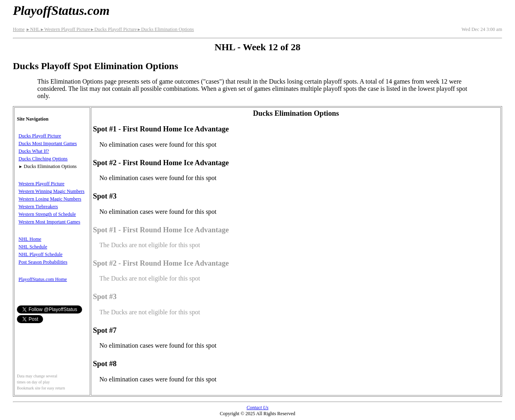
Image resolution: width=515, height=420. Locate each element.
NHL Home (30, 239)
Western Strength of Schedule (47, 214)
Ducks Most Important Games (48, 143)
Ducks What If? (34, 151)
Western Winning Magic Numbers (51, 191)
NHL (33, 29)
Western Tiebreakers (38, 207)
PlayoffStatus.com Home (43, 279)
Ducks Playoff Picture (113, 29)
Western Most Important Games (49, 222)
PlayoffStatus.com (61, 10)
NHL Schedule (33, 247)
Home (19, 29)
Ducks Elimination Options (165, 29)
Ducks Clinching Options (43, 159)
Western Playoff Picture (65, 29)
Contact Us (257, 408)
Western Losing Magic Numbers (50, 199)
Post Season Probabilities (43, 262)
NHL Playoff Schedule (40, 254)
